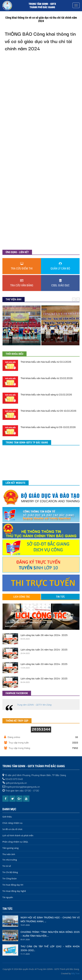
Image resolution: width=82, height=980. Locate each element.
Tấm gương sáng (10, 848)
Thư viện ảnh (9, 854)
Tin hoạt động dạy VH (13, 885)
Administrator (11, 626)
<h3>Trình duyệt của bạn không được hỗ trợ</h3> (41, 152)
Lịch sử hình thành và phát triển (18, 835)
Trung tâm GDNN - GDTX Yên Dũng (34, 704)
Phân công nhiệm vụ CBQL (15, 842)
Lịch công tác (22, 597)
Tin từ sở (7, 866)
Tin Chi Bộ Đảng (10, 872)
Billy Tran (75, 973)
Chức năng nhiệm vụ (12, 823)
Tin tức (60, 597)
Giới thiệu (7, 817)
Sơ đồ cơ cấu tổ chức (12, 829)
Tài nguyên (8, 897)
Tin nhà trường (10, 860)
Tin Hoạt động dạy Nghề (14, 891)
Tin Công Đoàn (10, 878)
